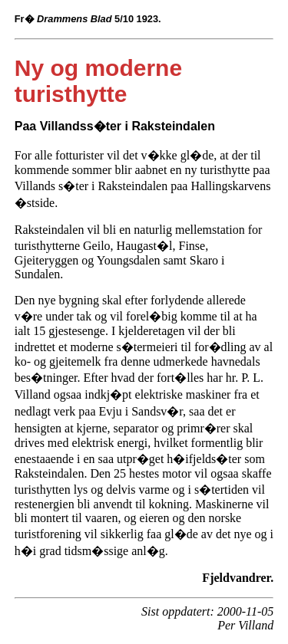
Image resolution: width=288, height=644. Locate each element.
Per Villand (245, 625)
